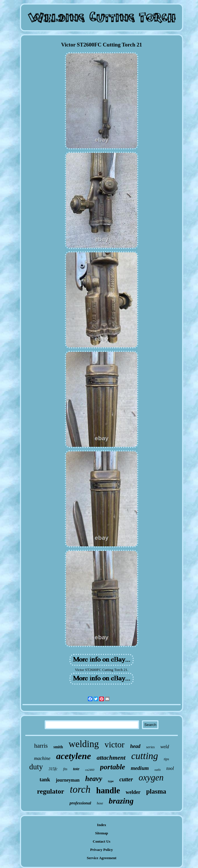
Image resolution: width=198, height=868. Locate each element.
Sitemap (102, 833)
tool (170, 768)
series (150, 747)
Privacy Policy (102, 850)
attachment (111, 758)
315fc (53, 769)
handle (108, 790)
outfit (158, 770)
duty (36, 767)
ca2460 (90, 770)
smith (58, 747)
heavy (94, 779)
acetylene (74, 756)
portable (113, 767)
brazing (121, 801)
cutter (126, 779)
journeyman (68, 780)
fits (65, 769)
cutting (145, 756)
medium (140, 768)
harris (41, 746)
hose (100, 803)
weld (165, 747)
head (135, 746)
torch (80, 789)
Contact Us (102, 841)
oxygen (151, 777)
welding (84, 744)
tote (76, 769)
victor (115, 744)
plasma (156, 791)
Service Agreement (102, 858)
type (111, 781)
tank (45, 779)
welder (133, 792)
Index (102, 825)
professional (80, 803)
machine (42, 758)
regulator (51, 791)
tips (167, 759)
